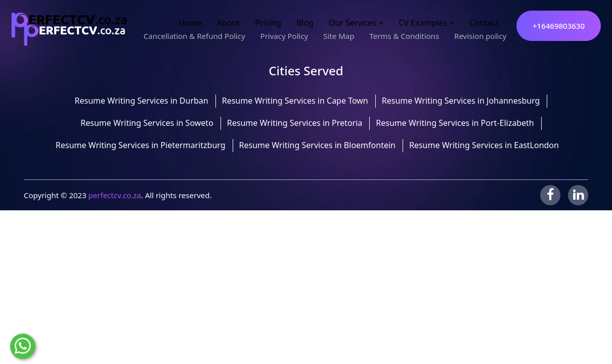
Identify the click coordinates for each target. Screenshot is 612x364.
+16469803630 (559, 26)
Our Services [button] (353, 23)
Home (190, 23)
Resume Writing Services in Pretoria (295, 123)
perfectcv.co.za (115, 195)
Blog (305, 23)
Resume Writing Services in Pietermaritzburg (141, 145)
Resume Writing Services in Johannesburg (461, 101)
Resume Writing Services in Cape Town (295, 101)
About (228, 23)
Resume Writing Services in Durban (142, 101)
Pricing (268, 23)
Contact (484, 23)
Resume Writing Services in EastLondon (484, 145)
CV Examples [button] (423, 23)
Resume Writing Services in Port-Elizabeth (455, 123)
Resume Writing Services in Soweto (147, 123)
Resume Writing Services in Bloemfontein (317, 145)
